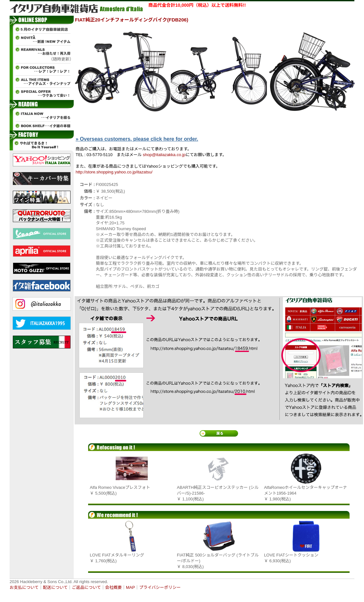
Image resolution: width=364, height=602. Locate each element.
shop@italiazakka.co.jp (164, 155)
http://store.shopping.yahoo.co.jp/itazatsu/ (114, 172)
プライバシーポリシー (160, 587)
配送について (55, 587)
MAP (130, 587)
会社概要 (113, 587)
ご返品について (86, 587)
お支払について (24, 587)
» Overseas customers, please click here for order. (137, 139)
